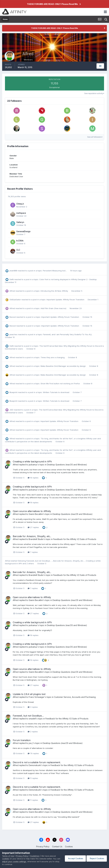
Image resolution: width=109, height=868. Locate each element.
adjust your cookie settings (18, 861)
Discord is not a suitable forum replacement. (37, 762)
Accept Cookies (75, 858)
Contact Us (57, 847)
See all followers (95, 137)
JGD (11, 410)
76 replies (33, 753)
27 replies (33, 527)
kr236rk (20, 241)
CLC (18, 250)
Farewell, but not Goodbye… (39, 561)
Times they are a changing (53, 357)
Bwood (13, 317)
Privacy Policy (43, 847)
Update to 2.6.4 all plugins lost (29, 694)
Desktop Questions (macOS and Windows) (67, 465)
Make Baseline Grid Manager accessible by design (63, 366)
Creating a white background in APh (32, 462)
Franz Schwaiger (37, 697)
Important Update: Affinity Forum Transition (66, 300)
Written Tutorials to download (56, 392)
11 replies (33, 778)
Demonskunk (35, 765)
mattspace (21, 213)
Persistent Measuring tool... (55, 271)
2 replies (33, 732)
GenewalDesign (23, 231)
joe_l (31, 743)
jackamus (33, 465)
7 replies (33, 552)
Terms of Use (8, 856)
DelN (12, 279)
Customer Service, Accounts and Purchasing (75, 697)
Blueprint (13, 392)
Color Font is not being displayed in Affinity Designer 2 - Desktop (68, 279)
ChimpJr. (20, 204)
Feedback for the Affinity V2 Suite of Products (75, 539)
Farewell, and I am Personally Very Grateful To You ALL (68, 334)
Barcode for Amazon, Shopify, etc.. (32, 536)
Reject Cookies (96, 858)
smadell (32, 719)
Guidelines (35, 856)
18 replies (33, 478)
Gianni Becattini (36, 514)
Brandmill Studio (36, 539)
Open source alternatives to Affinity (32, 511)
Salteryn (20, 222)
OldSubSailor (15, 300)
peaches (13, 334)
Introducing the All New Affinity (55, 291)
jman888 (13, 271)
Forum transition (22, 740)
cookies (6, 859)
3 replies (33, 707)
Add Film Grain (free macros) (54, 308)
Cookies (69, 847)
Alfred (12, 291)
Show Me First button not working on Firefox (61, 384)
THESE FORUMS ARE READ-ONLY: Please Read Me (52, 4)
